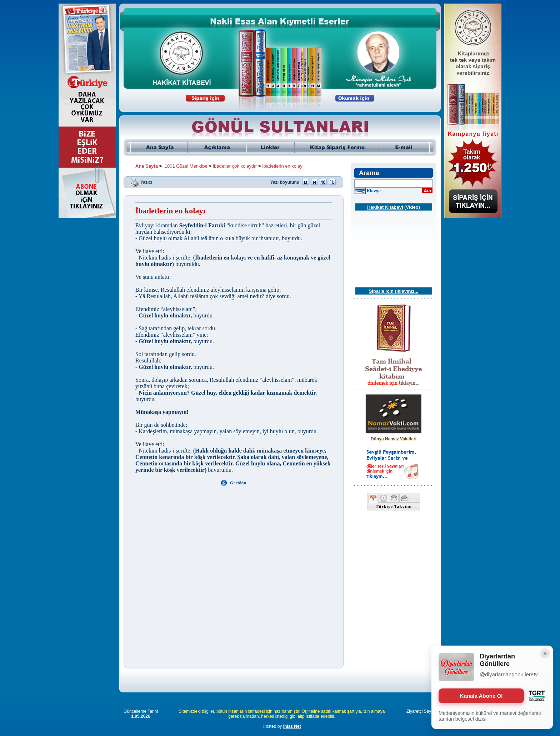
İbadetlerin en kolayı (283, 166)
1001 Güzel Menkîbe (186, 166)
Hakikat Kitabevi (385, 207)
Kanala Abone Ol (481, 696)
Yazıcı (146, 182)
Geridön (238, 483)
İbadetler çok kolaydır (235, 166)
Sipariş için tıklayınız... (394, 291)
